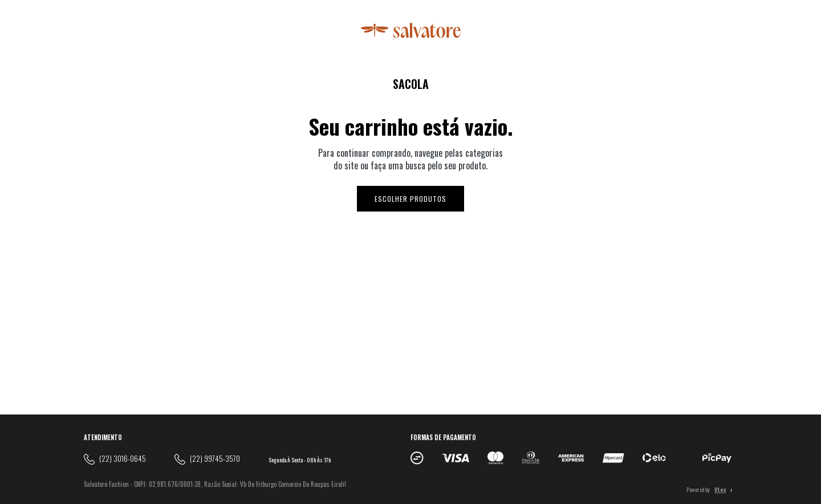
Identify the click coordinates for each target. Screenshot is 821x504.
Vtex (720, 489)
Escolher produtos (410, 199)
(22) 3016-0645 (123, 458)
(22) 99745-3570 (215, 458)
